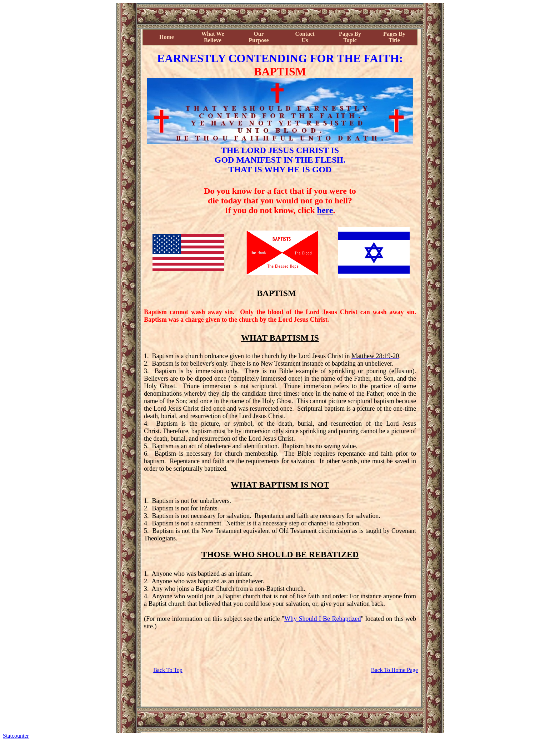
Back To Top (168, 670)
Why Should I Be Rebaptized (322, 619)
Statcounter (16, 736)
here (325, 210)
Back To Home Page (394, 670)
